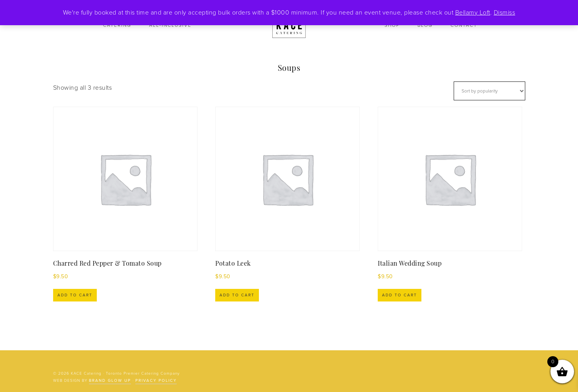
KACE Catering (289, 26)
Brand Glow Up (110, 381)
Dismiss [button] (505, 13)
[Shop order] (489, 91)
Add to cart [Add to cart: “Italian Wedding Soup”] (400, 295)
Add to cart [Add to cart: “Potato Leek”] (237, 295)
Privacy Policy (156, 381)
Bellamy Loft (473, 13)
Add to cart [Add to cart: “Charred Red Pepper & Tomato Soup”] (75, 295)
